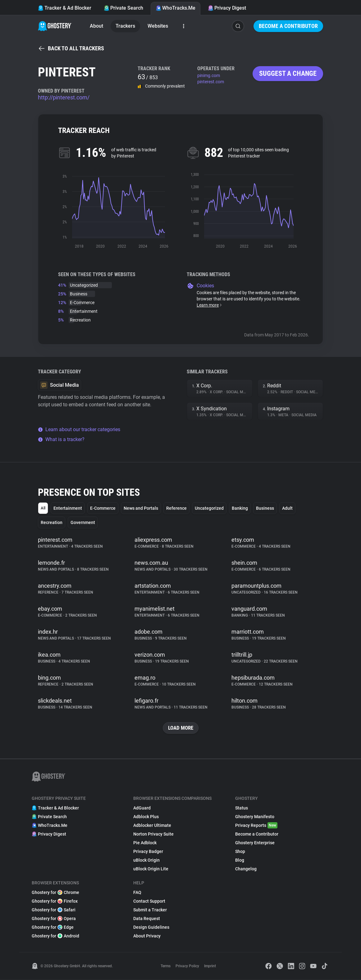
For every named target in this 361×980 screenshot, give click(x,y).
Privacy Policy (187, 966)
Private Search (123, 8)
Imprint (210, 966)
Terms (166, 966)
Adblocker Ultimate (152, 826)
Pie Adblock (145, 843)
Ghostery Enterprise (255, 843)
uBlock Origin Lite (151, 869)
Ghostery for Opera (54, 919)
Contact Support (149, 901)
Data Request (147, 919)
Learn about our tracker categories (79, 429)
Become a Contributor (288, 26)
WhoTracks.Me (176, 8)
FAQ (137, 893)
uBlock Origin (146, 860)
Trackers (125, 26)
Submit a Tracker (150, 910)
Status (242, 808)
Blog (240, 860)
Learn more (210, 305)
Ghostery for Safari (54, 910)
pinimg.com (209, 75)
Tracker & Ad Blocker (65, 8)
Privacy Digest (227, 8)
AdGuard (142, 808)
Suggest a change (288, 73)
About (96, 26)
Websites (158, 26)
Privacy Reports (256, 826)
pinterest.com (211, 82)
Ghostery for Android (55, 936)
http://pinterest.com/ (64, 97)
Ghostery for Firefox (55, 901)
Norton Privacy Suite (153, 834)
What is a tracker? (61, 439)
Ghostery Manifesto (255, 817)
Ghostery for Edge (53, 928)
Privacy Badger (148, 852)
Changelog (246, 869)
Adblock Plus (146, 817)
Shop (240, 852)
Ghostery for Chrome (55, 893)
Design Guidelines (151, 928)
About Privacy (147, 936)
